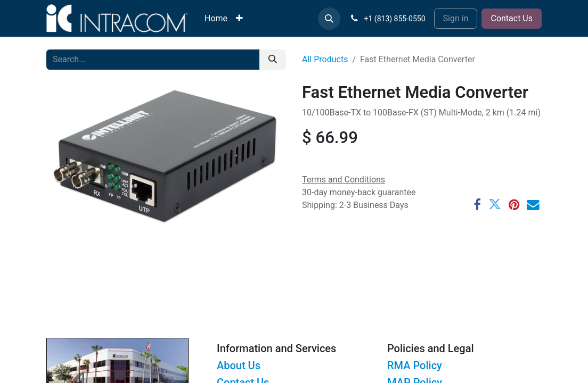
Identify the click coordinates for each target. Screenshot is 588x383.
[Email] (533, 205)
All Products (325, 59)
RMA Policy (415, 365)
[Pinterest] (514, 205)
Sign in (456, 18)
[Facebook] (477, 205)
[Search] (273, 60)
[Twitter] (495, 205)
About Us (239, 365)
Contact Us (512, 18)
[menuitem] (216, 19)
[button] (329, 19)
